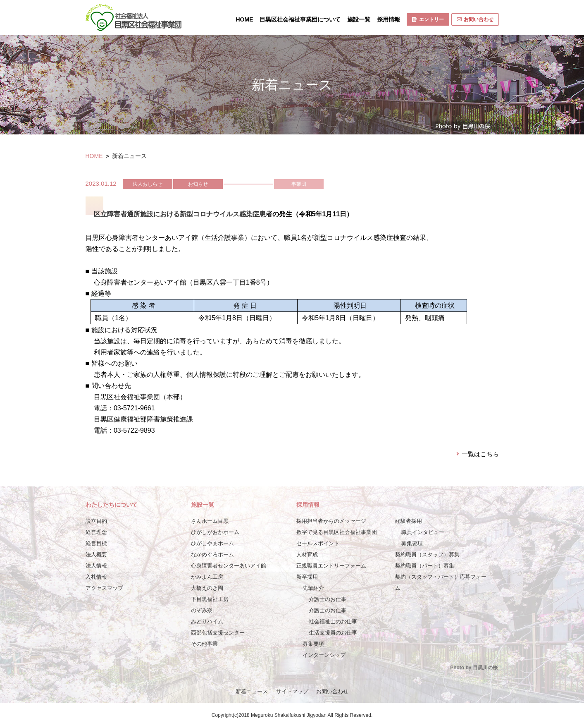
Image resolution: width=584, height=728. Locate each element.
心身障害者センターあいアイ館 (229, 566)
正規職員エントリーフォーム (331, 566)
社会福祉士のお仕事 (333, 621)
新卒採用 (307, 577)
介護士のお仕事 (328, 599)
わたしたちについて (112, 505)
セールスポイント (318, 543)
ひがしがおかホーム (215, 532)
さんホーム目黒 (210, 521)
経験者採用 (409, 521)
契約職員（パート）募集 (425, 566)
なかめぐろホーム (212, 554)
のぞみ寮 (202, 610)
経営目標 (96, 543)
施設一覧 (359, 19)
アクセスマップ (104, 588)
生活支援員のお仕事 (333, 633)
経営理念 (96, 532)
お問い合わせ (475, 19)
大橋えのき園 (207, 588)
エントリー (428, 19)
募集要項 (313, 644)
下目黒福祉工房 (210, 599)
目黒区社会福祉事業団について (300, 19)
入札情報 (96, 577)
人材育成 (307, 554)
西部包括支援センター (218, 633)
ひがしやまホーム (212, 543)
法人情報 (96, 566)
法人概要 (96, 554)
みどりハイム (207, 621)
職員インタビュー (423, 532)
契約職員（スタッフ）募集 (427, 554)
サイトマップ (292, 691)
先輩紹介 (313, 588)
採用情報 (389, 19)
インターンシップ (324, 655)
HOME (245, 19)
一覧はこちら (480, 454)
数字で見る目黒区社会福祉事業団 (337, 532)
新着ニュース (252, 691)
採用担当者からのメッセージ (331, 521)
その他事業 (204, 644)
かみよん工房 (207, 577)
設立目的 (96, 521)
